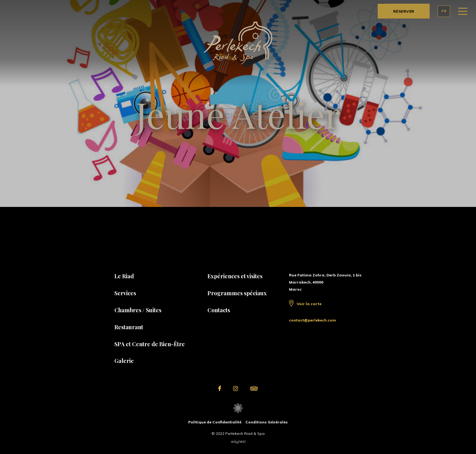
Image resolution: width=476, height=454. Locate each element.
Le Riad (124, 276)
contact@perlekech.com (312, 320)
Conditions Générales (267, 422)
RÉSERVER (404, 11)
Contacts (219, 310)
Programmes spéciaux (237, 293)
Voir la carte (309, 304)
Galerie (124, 361)
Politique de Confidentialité (215, 422)
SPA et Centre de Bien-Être (150, 344)
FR (444, 11)
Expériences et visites (235, 276)
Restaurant (129, 327)
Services (125, 293)
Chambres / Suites (138, 310)
